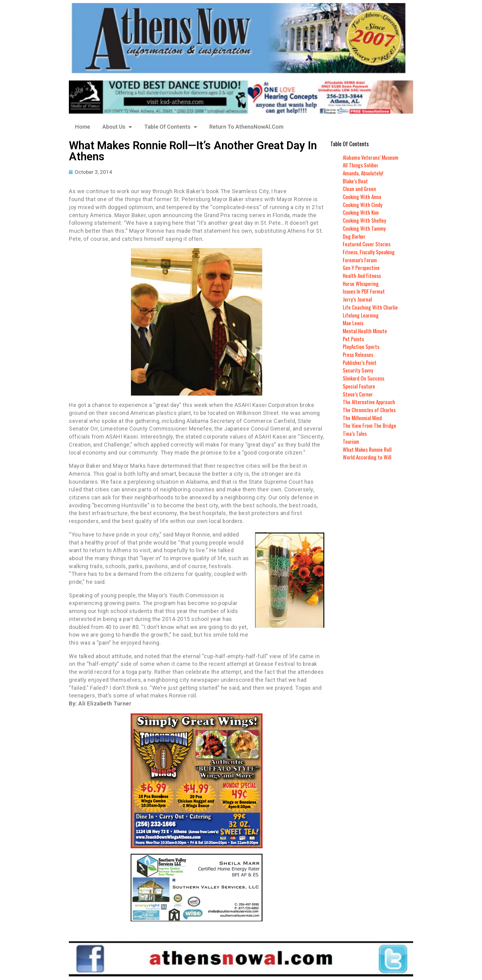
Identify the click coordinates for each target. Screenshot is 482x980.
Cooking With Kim (361, 212)
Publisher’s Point (360, 362)
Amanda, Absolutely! (363, 173)
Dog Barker (354, 236)
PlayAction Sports (361, 346)
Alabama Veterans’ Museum (371, 157)
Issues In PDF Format (364, 291)
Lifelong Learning (361, 315)
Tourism (351, 441)
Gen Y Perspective (361, 267)
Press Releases (358, 354)
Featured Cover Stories (367, 244)
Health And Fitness (362, 275)
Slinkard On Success (364, 378)
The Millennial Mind (363, 418)
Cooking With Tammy (365, 228)
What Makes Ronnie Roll (367, 449)
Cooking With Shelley (365, 220)
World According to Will (367, 457)
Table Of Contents (171, 127)
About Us (117, 127)
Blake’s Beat (356, 181)
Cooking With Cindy (363, 205)
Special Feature (359, 386)
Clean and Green (360, 189)
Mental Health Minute (365, 331)
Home (83, 127)
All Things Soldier (361, 165)
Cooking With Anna (362, 197)
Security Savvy (358, 370)
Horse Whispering (361, 283)
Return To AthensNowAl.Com (246, 127)
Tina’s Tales (355, 433)
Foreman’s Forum (360, 260)
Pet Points (354, 339)
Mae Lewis (354, 323)
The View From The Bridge (370, 425)
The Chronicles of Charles (369, 410)
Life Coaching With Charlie (371, 307)
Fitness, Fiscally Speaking (369, 252)
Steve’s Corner (358, 394)
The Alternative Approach (369, 402)
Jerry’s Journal (357, 299)
